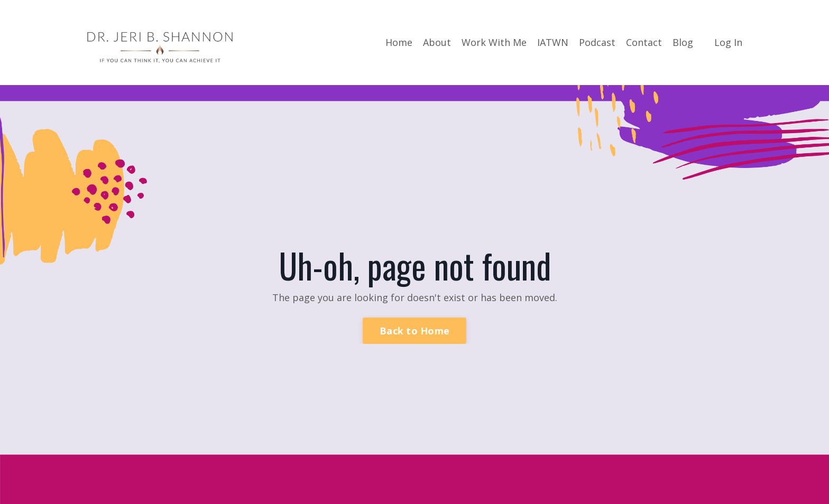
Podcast (597, 42)
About (437, 42)
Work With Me (494, 42)
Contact (644, 42)
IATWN (553, 42)
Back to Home (414, 331)
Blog (683, 42)
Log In (728, 42)
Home (399, 42)
